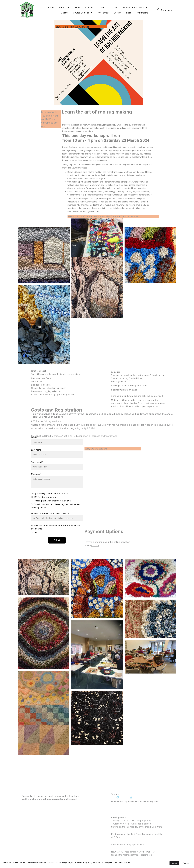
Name (34, 439)
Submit (57, 542)
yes (34, 534)
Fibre (129, 13)
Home (51, 8)
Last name (36, 451)
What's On (64, 8)
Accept (174, 863)
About (101, 8)
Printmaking (142, 13)
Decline (186, 863)
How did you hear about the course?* (50, 515)
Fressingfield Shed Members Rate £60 (51, 502)
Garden (117, 13)
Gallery (64, 13)
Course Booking (81, 13)
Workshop (103, 13)
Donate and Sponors (134, 8)
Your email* (37, 463)
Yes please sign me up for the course (50, 495)
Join (116, 8)
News (77, 8)
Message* (36, 476)
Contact (89, 8)
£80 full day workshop (43, 498)
